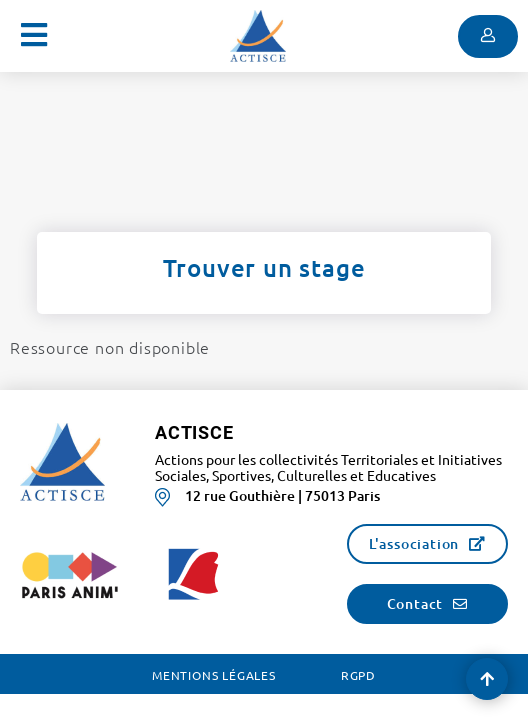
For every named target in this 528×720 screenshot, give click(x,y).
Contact (415, 603)
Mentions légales (214, 675)
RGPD (358, 675)
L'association (414, 543)
